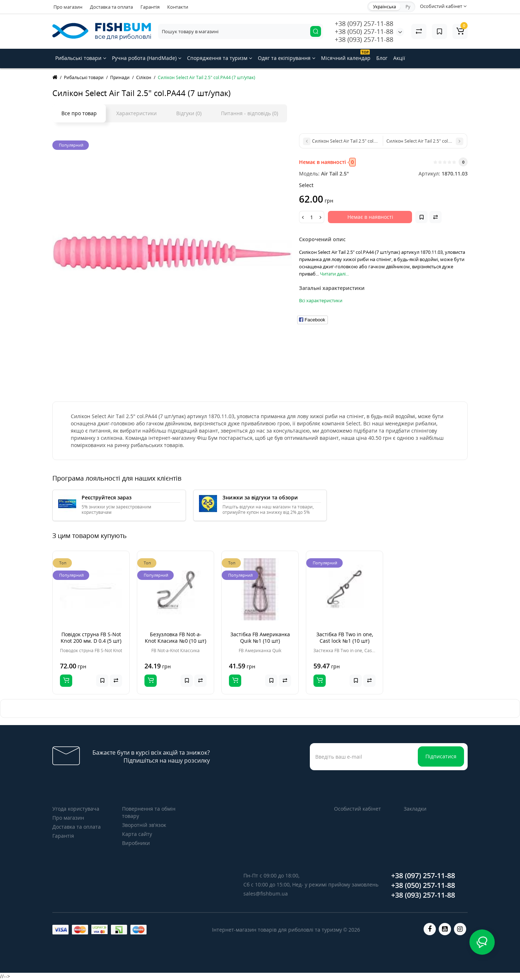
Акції (399, 58)
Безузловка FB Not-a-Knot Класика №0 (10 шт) (175, 638)
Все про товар (79, 113)
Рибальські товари (81, 58)
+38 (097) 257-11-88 (364, 23)
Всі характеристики (321, 300)
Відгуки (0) (189, 113)
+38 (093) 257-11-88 (364, 39)
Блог (382, 58)
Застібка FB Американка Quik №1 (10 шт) (260, 638)
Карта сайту (137, 834)
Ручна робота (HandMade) (147, 58)
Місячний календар (346, 55)
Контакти (178, 7)
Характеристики (136, 113)
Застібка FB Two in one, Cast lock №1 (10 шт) (345, 638)
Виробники (136, 843)
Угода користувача (76, 809)
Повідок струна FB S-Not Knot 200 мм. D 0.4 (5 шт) (91, 638)
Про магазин (68, 7)
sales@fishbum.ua (266, 894)
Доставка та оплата (111, 7)
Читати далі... (334, 274)
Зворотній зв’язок (144, 825)
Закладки (415, 809)
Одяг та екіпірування (287, 58)
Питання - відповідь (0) (250, 113)
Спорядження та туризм (220, 58)
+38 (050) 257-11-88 (364, 31)
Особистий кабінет (357, 809)
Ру (408, 7)
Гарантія (150, 7)
